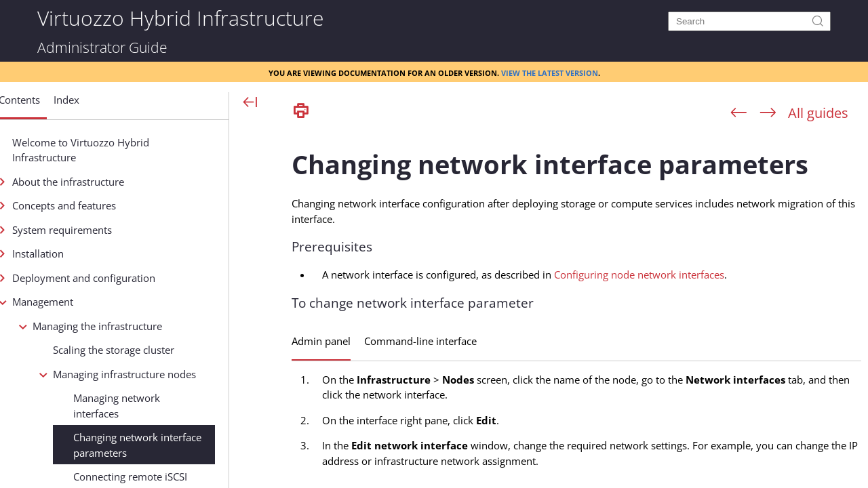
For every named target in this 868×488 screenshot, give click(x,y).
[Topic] (576, 307)
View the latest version (550, 72)
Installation (83, 253)
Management (88, 302)
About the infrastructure (114, 182)
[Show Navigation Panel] (251, 103)
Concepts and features (110, 205)
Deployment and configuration (129, 278)
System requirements (107, 230)
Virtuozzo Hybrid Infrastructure (180, 17)
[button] (65, 105)
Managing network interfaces (162, 406)
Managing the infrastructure (143, 326)
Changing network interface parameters (183, 445)
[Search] (749, 21)
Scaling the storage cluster (159, 350)
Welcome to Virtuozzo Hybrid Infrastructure (126, 150)
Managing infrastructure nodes (170, 374)
